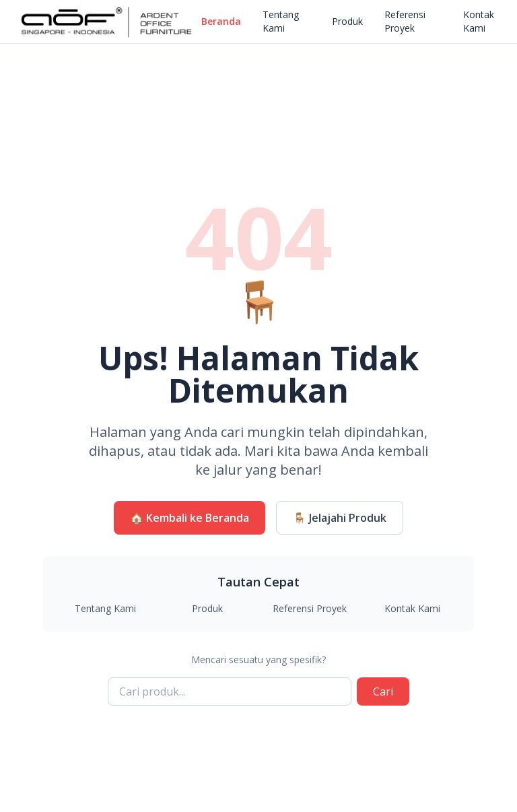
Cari (383, 691)
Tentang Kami (281, 21)
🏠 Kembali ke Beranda (189, 518)
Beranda (221, 21)
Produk (347, 21)
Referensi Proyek (405, 21)
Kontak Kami (479, 21)
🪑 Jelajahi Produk (340, 518)
